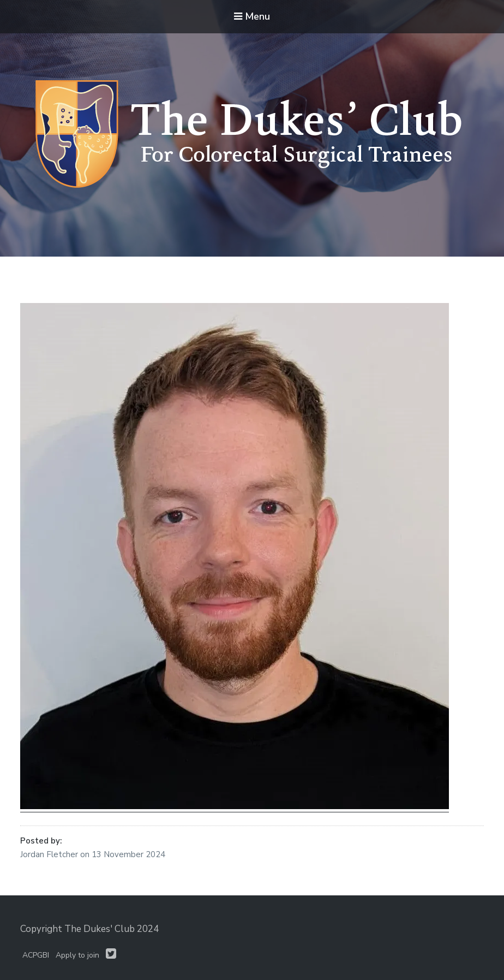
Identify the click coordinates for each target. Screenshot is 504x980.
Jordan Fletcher (50, 854)
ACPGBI (36, 955)
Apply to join (77, 955)
